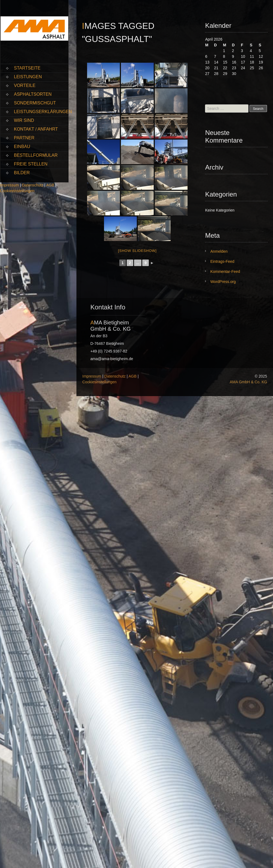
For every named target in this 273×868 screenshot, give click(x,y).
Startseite (27, 68)
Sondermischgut (35, 103)
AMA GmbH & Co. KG (248, 382)
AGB (50, 185)
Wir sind (24, 120)
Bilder (22, 173)
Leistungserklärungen (41, 112)
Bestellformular (36, 155)
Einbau (22, 147)
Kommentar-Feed (225, 272)
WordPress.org (223, 282)
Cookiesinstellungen (100, 382)
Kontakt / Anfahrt (36, 129)
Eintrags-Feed (222, 261)
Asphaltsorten (33, 94)
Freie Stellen (31, 164)
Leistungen (28, 77)
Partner (24, 138)
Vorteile (25, 85)
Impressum (9, 185)
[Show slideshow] (137, 251)
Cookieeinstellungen (17, 191)
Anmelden (219, 251)
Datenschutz (33, 185)
